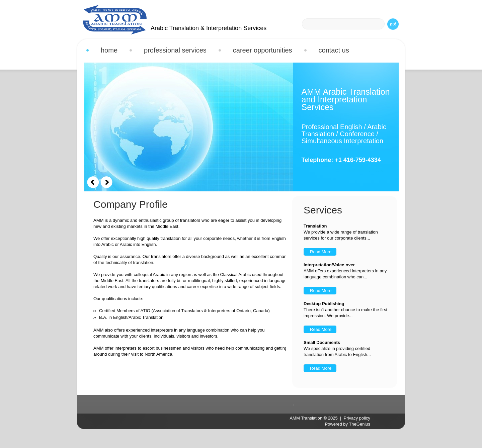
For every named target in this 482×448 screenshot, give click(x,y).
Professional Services (173, 51)
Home (109, 50)
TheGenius (359, 424)
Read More (321, 252)
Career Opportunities (263, 50)
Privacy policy (357, 418)
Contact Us (334, 50)
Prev (93, 182)
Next (106, 182)
